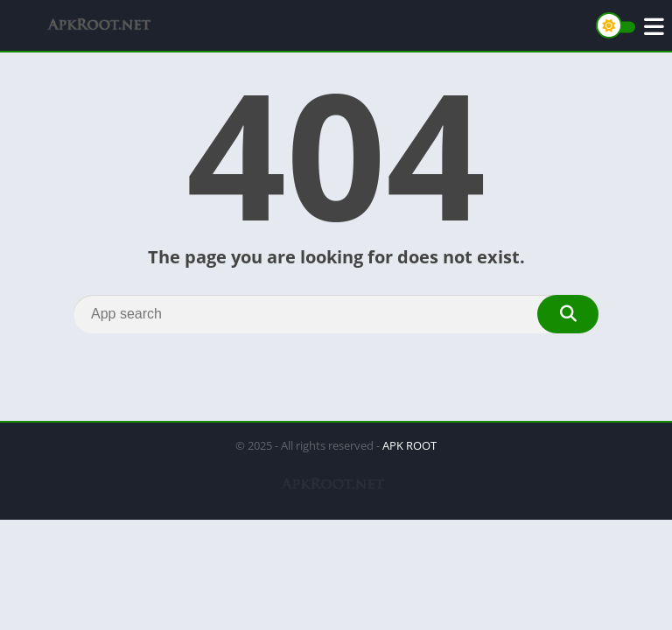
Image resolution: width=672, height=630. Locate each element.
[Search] (336, 314)
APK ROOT (409, 445)
